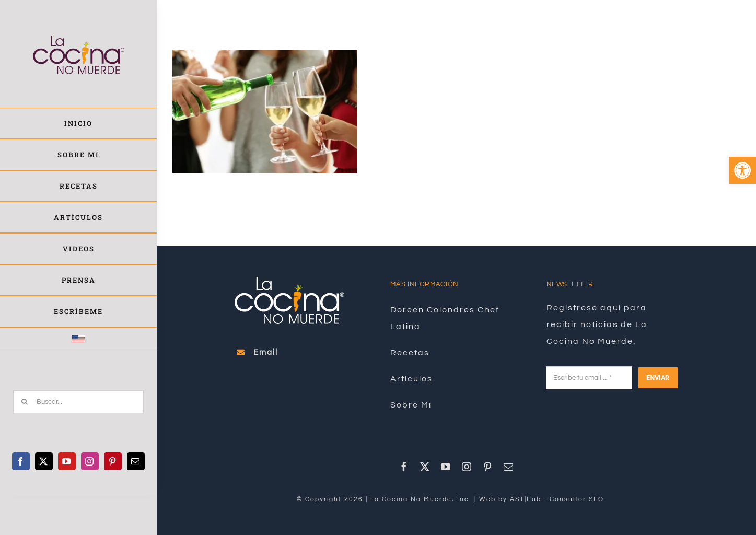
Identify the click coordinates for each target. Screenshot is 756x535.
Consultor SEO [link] (577, 499)
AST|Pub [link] (526, 499)
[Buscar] (25, 402)
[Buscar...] (78, 402)
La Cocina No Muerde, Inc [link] (421, 499)
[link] (742, 170)
